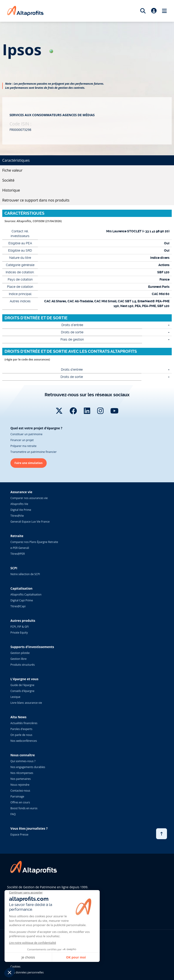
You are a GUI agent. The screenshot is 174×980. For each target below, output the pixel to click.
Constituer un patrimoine (26, 434)
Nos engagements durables (28, 767)
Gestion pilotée (20, 653)
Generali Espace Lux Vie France (30, 522)
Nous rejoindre (20, 785)
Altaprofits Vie (19, 504)
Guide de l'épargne (22, 685)
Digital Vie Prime (21, 510)
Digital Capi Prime (22, 600)
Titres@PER (18, 554)
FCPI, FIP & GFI (20, 627)
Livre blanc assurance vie (26, 703)
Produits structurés (23, 665)
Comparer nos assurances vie (29, 498)
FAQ (13, 814)
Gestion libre (18, 659)
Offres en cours (20, 802)
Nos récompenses (22, 773)
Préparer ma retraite (23, 446)
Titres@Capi (18, 606)
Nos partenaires (21, 779)
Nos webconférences (24, 741)
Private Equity (19, 633)
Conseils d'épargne (22, 691)
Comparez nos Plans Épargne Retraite (34, 542)
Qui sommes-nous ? (23, 761)
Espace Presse (19, 835)
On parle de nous (21, 735)
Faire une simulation (29, 463)
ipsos (28, 49)
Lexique (15, 697)
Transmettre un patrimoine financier (34, 452)
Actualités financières (24, 723)
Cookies (15, 967)
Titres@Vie (17, 516)
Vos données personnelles (27, 972)
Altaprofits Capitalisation (26, 594)
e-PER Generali (20, 548)
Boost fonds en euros (24, 808)
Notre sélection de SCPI (25, 574)
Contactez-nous (20, 791)
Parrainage (17, 796)
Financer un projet (22, 440)
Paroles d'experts (21, 729)
